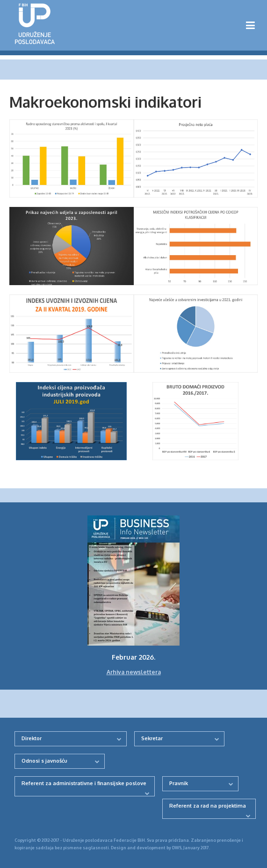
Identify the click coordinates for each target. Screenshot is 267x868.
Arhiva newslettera (134, 672)
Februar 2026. (133, 657)
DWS (177, 848)
